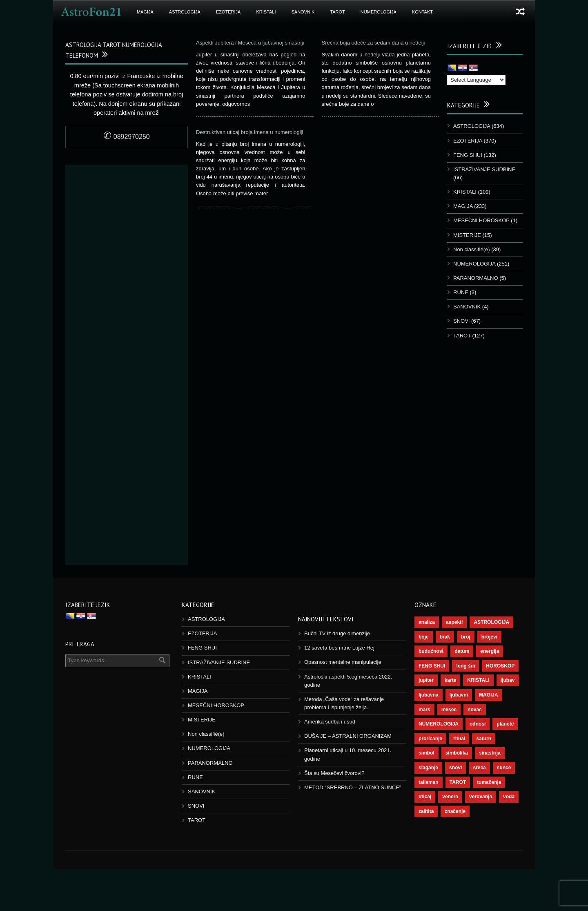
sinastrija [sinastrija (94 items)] (490, 753)
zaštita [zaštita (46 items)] (426, 811)
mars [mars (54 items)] (424, 710)
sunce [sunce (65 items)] (504, 768)
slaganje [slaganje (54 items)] (428, 768)
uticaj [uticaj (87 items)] (425, 797)
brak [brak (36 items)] (445, 637)
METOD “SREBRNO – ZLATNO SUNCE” (353, 787)
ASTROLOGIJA (185, 12)
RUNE (461, 292)
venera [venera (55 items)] (450, 797)
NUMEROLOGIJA (379, 12)
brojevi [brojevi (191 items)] (489, 637)
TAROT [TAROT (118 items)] (458, 782)
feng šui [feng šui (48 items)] (465, 666)
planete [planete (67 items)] (505, 724)
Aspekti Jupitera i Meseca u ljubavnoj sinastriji (250, 43)
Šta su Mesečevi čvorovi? (334, 773)
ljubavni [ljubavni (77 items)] (459, 695)
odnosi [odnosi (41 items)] (478, 724)
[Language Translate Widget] (476, 80)
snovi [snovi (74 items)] (455, 768)
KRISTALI (266, 12)
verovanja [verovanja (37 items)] (481, 797)
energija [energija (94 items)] (490, 651)
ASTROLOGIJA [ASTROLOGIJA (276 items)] (491, 622)
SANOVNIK (303, 12)
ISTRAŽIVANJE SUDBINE (484, 169)
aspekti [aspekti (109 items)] (454, 622)
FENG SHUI (468, 155)
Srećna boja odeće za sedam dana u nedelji (374, 43)
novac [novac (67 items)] (475, 710)
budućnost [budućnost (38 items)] (431, 651)
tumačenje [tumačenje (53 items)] (489, 782)
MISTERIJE (467, 235)
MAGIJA (145, 12)
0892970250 (126, 137)
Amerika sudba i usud (330, 722)
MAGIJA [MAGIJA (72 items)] (489, 695)
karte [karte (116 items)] (451, 680)
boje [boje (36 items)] (424, 637)
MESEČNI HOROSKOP (481, 220)
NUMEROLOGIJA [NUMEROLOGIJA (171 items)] (439, 724)
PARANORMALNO (476, 278)
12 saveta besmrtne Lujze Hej (339, 648)
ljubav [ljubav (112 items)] (508, 680)
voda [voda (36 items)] (509, 797)
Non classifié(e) (472, 249)
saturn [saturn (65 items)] (484, 739)
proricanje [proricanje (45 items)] (430, 739)
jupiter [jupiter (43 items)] (426, 680)
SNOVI (461, 321)
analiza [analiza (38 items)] (427, 622)
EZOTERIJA (228, 12)
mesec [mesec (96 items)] (449, 710)
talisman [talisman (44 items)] (429, 782)
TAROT (337, 12)
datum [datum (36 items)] (462, 651)
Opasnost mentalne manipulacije (343, 662)
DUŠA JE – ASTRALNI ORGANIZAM (348, 736)
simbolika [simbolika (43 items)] (457, 753)
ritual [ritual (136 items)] (459, 739)
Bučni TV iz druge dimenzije (337, 633)
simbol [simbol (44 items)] (427, 753)
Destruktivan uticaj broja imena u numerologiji (249, 132)
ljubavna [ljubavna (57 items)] (429, 695)
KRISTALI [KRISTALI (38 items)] (478, 680)
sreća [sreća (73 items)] (479, 768)
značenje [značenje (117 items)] (455, 811)
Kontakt (422, 12)
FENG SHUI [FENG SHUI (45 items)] (432, 666)
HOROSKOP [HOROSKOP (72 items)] (500, 666)
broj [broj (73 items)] (466, 637)
